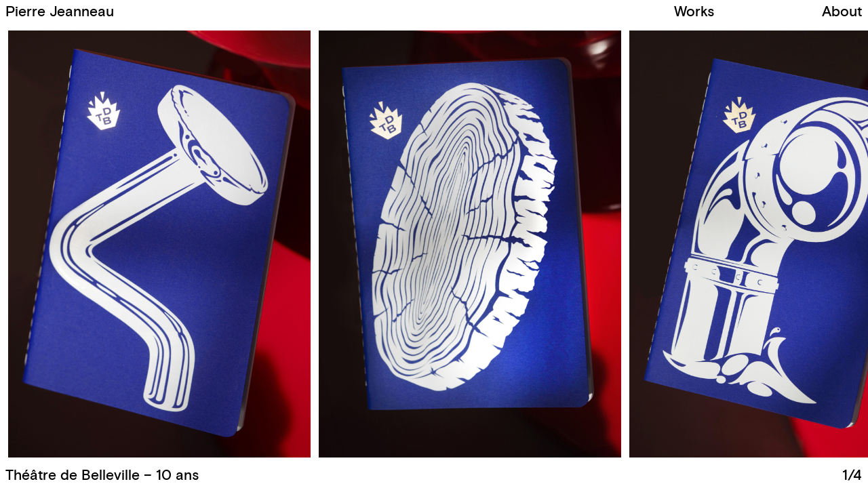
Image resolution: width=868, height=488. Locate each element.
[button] (648, 244)
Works (694, 12)
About (842, 12)
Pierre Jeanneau (60, 12)
